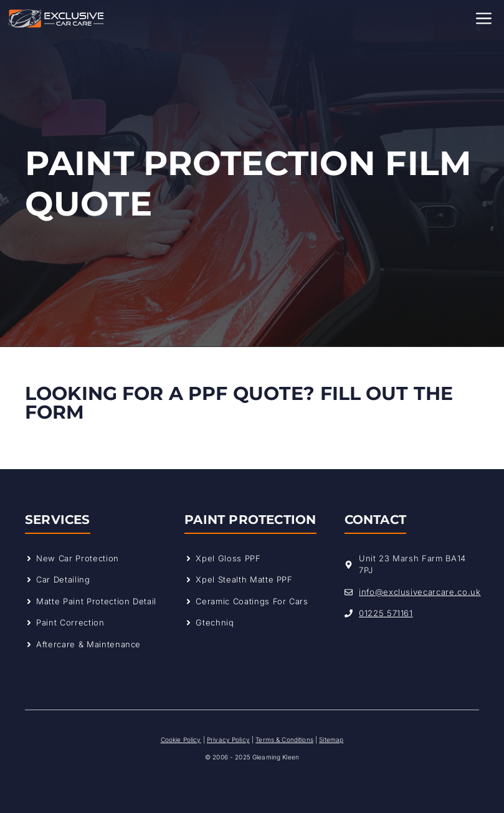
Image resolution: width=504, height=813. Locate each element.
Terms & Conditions (284, 739)
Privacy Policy (228, 739)
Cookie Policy (181, 739)
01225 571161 (386, 613)
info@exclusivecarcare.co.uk (420, 592)
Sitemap (331, 739)
